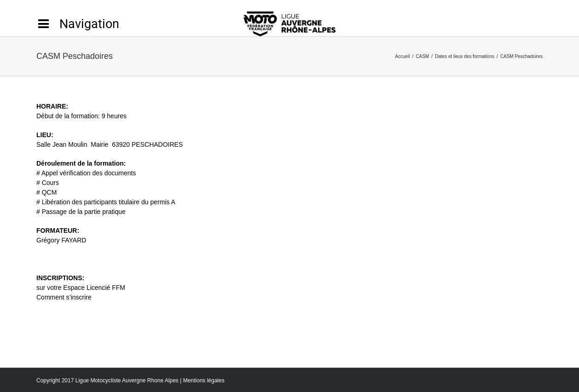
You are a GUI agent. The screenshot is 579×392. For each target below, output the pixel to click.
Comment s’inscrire (64, 297)
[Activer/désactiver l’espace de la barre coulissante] (78, 24)
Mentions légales (204, 380)
